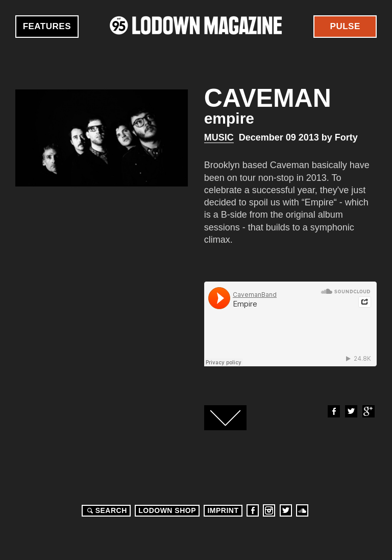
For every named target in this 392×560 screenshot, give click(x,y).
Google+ (368, 411)
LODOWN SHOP (167, 510)
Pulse (345, 26)
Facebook (333, 411)
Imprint (223, 510)
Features (47, 26)
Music (219, 137)
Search (106, 510)
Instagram (269, 510)
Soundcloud (302, 510)
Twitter (351, 411)
